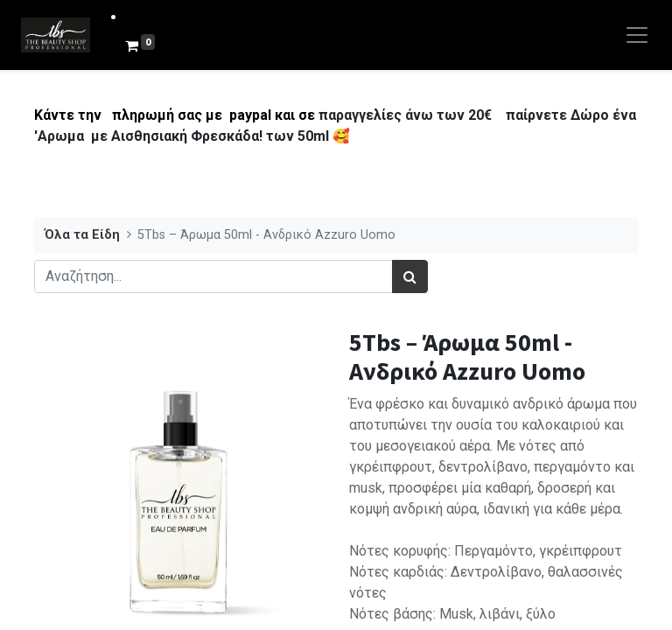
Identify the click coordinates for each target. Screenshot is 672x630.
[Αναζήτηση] (410, 276)
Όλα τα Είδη (82, 235)
